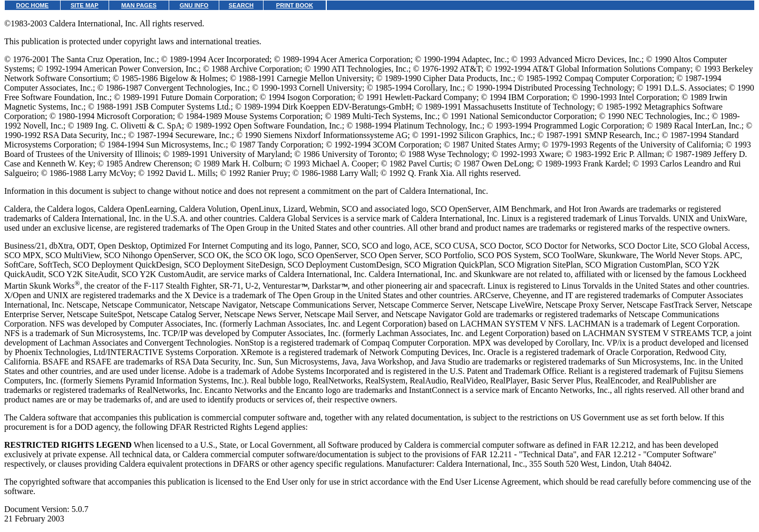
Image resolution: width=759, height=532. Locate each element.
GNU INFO (194, 5)
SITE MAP (85, 5)
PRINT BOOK (295, 5)
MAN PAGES (139, 5)
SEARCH (241, 5)
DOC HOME (33, 5)
